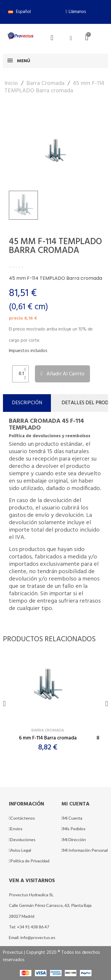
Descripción (27, 403)
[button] (76, 12)
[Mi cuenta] (71, 38)
